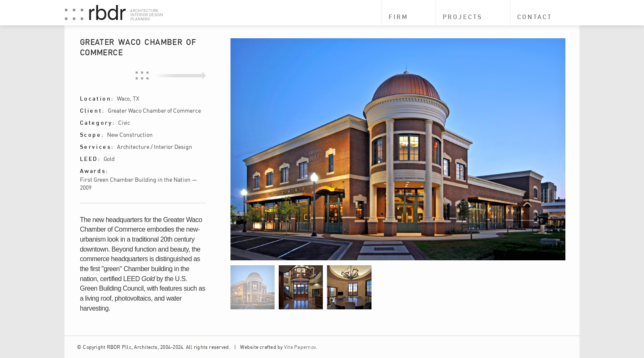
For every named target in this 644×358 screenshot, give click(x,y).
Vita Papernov (300, 347)
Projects (463, 17)
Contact (535, 17)
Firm (398, 17)
